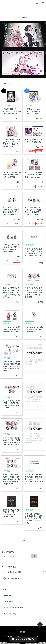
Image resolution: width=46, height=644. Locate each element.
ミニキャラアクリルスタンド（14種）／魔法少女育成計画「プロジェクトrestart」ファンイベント (34, 253)
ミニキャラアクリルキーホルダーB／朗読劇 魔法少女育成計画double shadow (34, 211)
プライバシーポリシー (12, 614)
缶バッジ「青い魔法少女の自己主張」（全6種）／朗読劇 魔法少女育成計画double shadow (12, 441)
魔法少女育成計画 (14, 572)
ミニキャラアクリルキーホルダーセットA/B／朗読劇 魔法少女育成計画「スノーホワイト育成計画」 (34, 292)
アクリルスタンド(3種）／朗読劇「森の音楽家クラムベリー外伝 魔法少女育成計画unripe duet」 (12, 366)
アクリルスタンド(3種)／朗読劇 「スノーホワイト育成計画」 (34, 329)
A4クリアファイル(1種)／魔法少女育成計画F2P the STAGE (12, 175)
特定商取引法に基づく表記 (13, 608)
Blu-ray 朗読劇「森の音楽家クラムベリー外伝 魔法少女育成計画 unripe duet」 (11, 143)
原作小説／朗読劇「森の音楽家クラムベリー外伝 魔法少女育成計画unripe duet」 (11, 513)
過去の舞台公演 (14, 578)
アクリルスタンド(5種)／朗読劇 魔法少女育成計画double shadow (11, 329)
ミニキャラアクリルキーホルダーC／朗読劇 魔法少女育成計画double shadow (11, 248)
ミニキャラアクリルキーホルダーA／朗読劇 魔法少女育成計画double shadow (11, 211)
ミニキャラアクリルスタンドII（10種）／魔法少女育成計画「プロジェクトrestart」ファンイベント (12, 292)
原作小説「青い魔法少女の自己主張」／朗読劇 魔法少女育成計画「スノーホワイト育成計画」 (34, 518)
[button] (5, 35)
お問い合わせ (8, 601)
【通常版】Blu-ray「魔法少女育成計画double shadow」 (33, 111)
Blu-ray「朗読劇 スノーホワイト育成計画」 (34, 141)
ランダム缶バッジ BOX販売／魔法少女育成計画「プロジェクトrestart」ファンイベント (34, 479)
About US (8, 595)
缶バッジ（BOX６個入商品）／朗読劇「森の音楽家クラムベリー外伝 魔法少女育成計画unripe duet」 (11, 479)
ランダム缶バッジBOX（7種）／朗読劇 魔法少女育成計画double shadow (11, 404)
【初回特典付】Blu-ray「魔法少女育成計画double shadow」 (12, 111)
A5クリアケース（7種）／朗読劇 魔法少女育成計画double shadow (34, 175)
